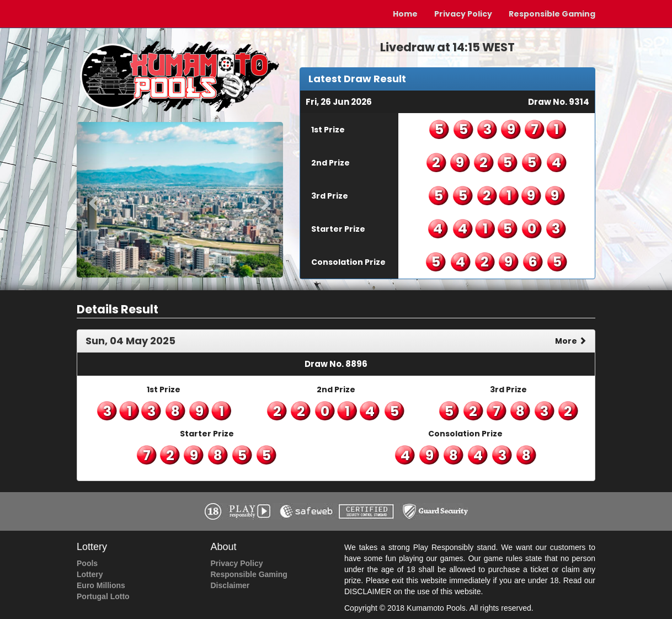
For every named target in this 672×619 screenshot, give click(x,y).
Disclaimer (230, 585)
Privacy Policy (463, 14)
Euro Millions (101, 585)
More (571, 341)
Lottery (90, 574)
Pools (87, 563)
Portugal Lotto (103, 596)
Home (405, 14)
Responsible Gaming (552, 14)
